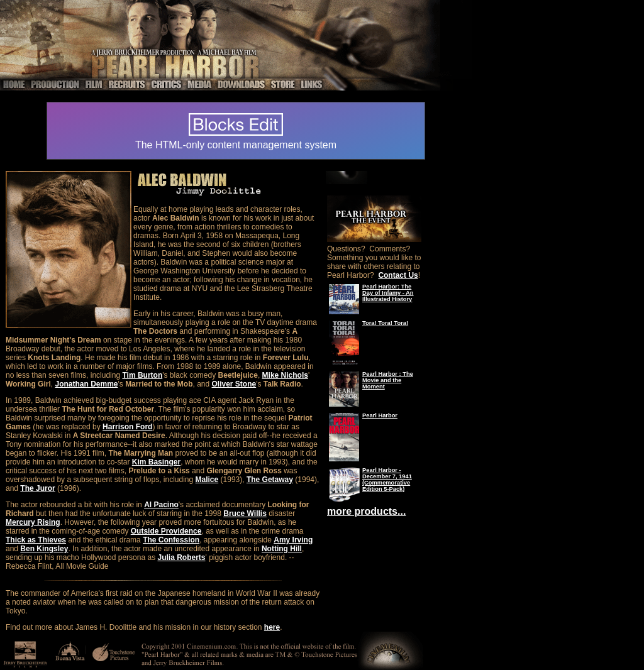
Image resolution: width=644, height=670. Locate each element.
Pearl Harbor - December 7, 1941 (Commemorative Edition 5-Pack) (387, 480)
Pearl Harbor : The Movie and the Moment (388, 380)
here (272, 627)
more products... (366, 511)
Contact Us (398, 275)
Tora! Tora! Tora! (385, 323)
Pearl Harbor (380, 415)
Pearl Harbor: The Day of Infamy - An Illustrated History (388, 293)
